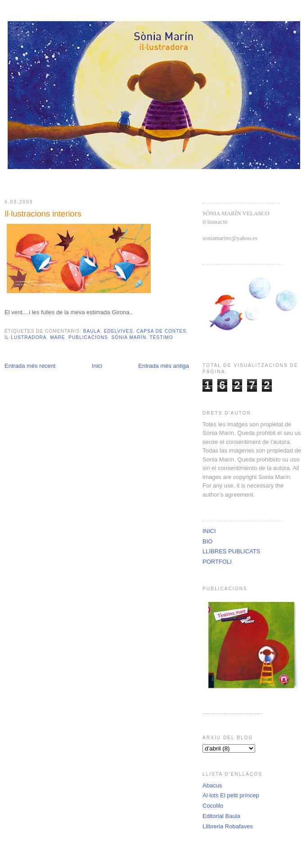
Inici (97, 366)
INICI (209, 531)
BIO (207, 541)
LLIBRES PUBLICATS (231, 551)
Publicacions (88, 337)
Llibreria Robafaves (228, 826)
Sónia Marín (129, 337)
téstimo (162, 337)
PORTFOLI (217, 562)
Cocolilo (213, 806)
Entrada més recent (30, 366)
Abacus (212, 785)
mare (57, 337)
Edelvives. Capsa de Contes (145, 331)
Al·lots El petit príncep (231, 795)
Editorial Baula (221, 816)
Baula (92, 331)
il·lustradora (26, 337)
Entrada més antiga (164, 366)
